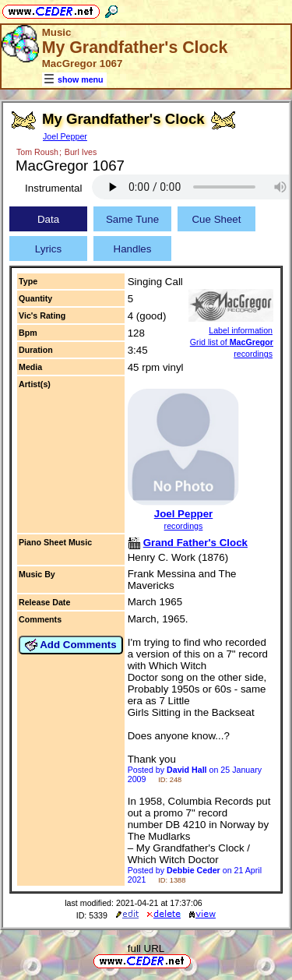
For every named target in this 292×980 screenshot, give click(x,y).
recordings (184, 526)
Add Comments (71, 645)
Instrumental (53, 188)
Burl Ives (81, 152)
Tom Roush (37, 152)
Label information (241, 330)
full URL (146, 948)
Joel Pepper (65, 136)
